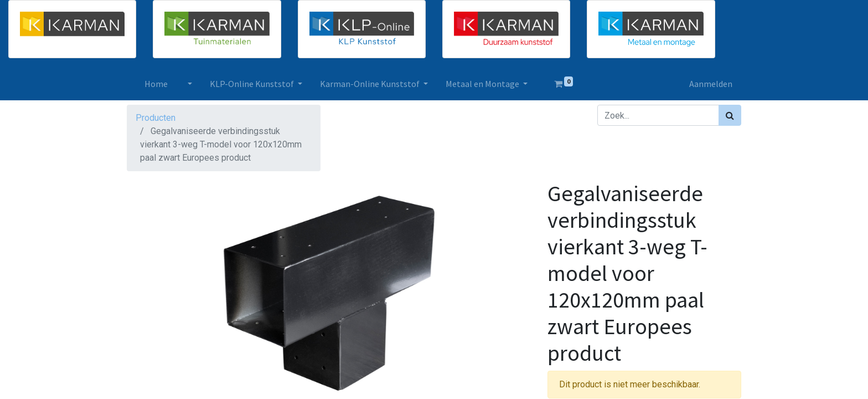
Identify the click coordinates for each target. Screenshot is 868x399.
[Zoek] (730, 115)
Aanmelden (711, 84)
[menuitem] (156, 84)
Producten (156, 118)
